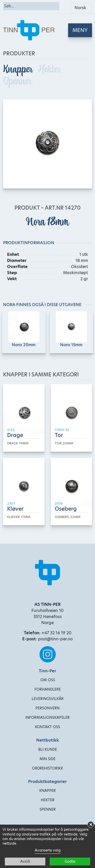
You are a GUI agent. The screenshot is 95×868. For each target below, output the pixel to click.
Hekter (49, 69)
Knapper (19, 69)
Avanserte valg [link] (48, 850)
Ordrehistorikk (48, 768)
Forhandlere (48, 689)
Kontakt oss (48, 727)
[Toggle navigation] (80, 30)
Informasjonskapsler (48, 717)
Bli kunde (48, 749)
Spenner (17, 81)
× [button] (91, 825)
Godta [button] (70, 861)
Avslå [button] (25, 861)
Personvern (48, 708)
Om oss (48, 680)
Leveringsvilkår (48, 699)
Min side (48, 759)
